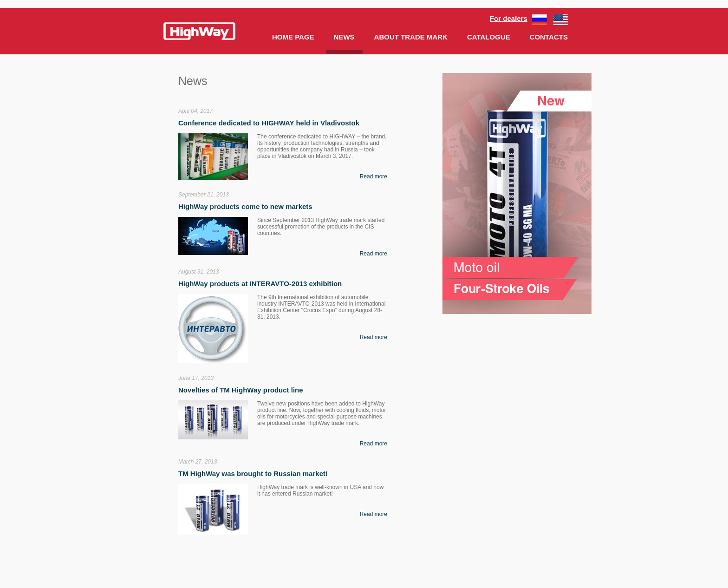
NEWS (344, 37)
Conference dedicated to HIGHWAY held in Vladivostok (269, 123)
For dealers (509, 18)
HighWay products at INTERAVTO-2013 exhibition (260, 284)
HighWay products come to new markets (245, 206)
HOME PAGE (293, 37)
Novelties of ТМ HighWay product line (241, 390)
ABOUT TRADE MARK (411, 37)
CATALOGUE (489, 37)
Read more (374, 176)
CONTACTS (549, 37)
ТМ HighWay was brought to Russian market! (253, 474)
